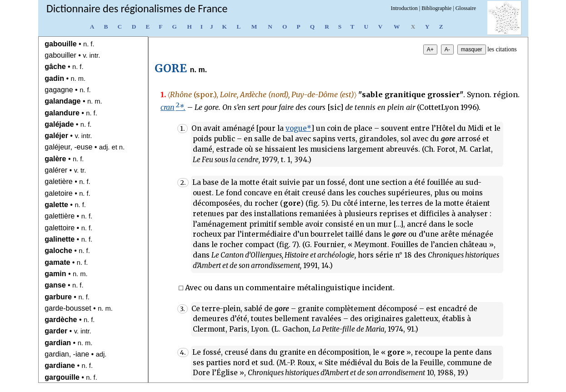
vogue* (298, 128)
